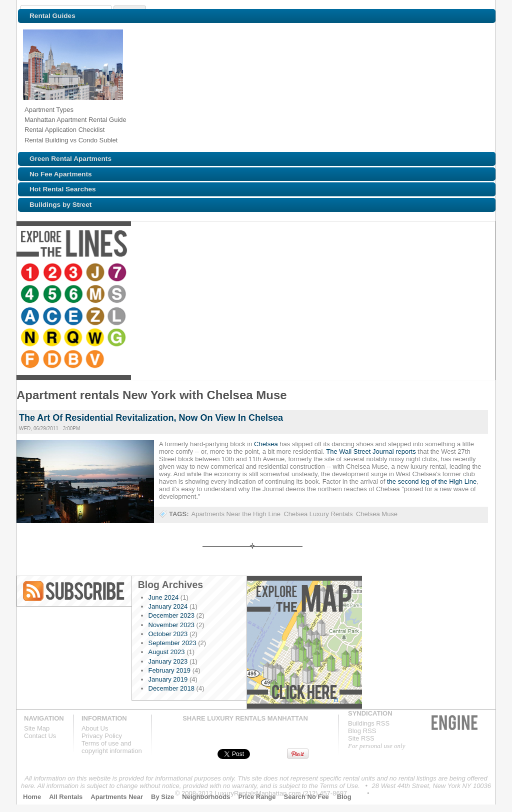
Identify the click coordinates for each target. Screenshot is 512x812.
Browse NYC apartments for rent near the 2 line (53, 273)
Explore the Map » (304, 642)
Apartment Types (49, 110)
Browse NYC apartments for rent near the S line (226, 273)
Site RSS (361, 738)
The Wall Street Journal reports (371, 451)
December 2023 (172, 615)
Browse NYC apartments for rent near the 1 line (31, 273)
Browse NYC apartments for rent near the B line (31, 295)
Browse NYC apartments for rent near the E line (289, 273)
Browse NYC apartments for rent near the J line (97, 273)
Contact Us (40, 736)
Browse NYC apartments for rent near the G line (440, 273)
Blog (344, 797)
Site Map (37, 728)
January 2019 (168, 679)
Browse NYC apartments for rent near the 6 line (182, 273)
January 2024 (168, 606)
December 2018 (172, 688)
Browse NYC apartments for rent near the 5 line (160, 273)
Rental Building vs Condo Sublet (71, 140)
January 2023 (168, 661)
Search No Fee (306, 797)
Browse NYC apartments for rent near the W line (418, 273)
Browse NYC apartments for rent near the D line (481, 273)
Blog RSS (74, 591)
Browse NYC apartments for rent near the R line (374, 273)
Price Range (257, 797)
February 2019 (170, 670)
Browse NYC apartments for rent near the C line (267, 273)
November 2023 (172, 625)
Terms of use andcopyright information (112, 747)
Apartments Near (117, 797)
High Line (463, 481)
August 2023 (167, 652)
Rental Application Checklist (64, 130)
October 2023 (168, 634)
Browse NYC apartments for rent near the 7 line (119, 273)
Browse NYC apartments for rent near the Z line (311, 273)
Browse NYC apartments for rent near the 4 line (138, 273)
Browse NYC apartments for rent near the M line (204, 273)
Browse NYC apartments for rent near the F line (459, 273)
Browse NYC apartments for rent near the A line (245, 273)
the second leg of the (418, 481)
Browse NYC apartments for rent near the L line (333, 273)
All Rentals (66, 797)
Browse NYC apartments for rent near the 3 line (75, 273)
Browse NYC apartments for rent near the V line (53, 295)
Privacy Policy (102, 736)
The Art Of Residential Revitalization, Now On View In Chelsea (151, 418)
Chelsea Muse (377, 514)
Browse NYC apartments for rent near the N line (352, 273)
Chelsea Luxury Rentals (318, 514)
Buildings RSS (369, 723)
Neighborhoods (206, 797)
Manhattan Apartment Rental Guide (75, 120)
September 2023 (172, 643)
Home (32, 797)
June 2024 (164, 597)
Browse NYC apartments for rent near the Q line (396, 273)
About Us (95, 728)
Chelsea (266, 444)
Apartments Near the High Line (235, 514)
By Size (162, 797)
